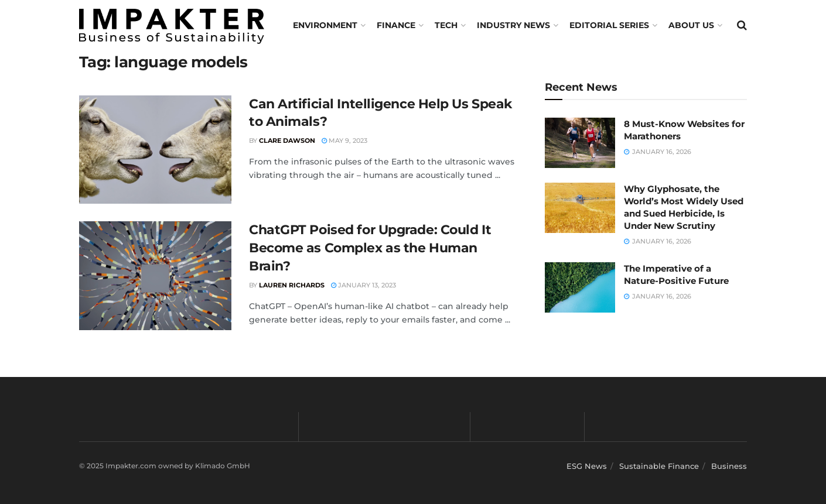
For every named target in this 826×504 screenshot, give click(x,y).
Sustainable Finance (659, 466)
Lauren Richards (292, 285)
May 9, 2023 (344, 140)
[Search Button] (742, 25)
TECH (446, 25)
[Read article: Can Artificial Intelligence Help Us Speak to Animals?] (155, 150)
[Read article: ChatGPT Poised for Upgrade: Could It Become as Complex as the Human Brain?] (155, 276)
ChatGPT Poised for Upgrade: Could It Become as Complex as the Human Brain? (370, 248)
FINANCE (396, 25)
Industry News (513, 25)
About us (691, 25)
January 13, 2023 (363, 285)
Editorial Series (609, 25)
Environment (325, 25)
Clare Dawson (287, 140)
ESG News (587, 466)
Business (729, 466)
